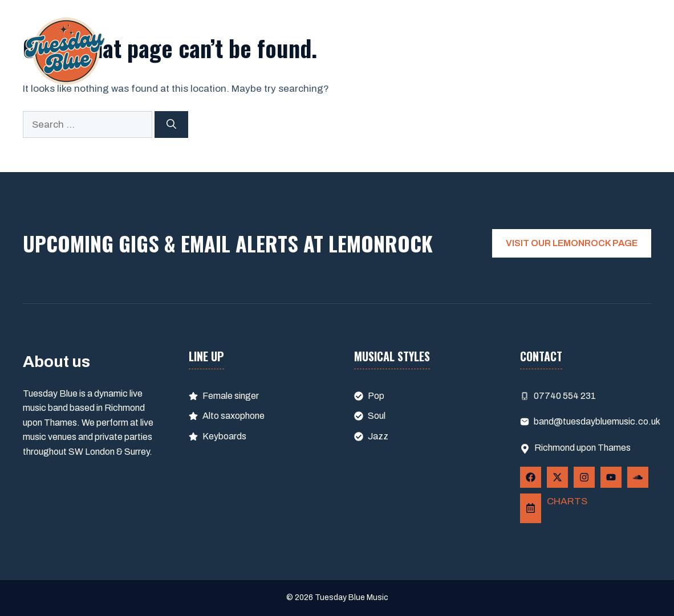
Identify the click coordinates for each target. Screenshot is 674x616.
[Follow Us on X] (557, 477)
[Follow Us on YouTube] (611, 477)
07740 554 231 (565, 396)
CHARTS (567, 501)
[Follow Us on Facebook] (531, 477)
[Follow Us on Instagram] (584, 477)
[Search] (171, 125)
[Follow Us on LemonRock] (531, 509)
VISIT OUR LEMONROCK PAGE (572, 243)
